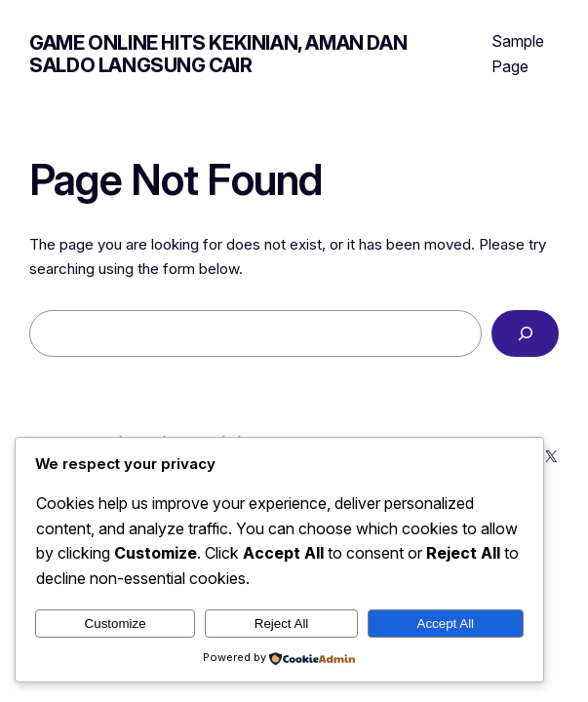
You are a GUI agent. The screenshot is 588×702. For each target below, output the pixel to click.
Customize (116, 624)
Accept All (446, 624)
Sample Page (518, 54)
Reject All (282, 624)
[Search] (525, 333)
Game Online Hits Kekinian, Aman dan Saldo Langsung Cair (218, 54)
